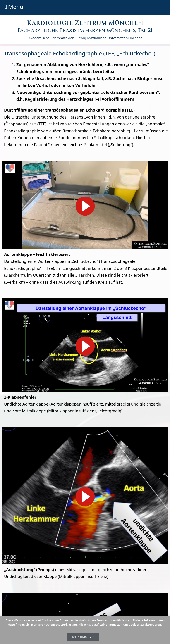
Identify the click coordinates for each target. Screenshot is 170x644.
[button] (14, 7)
